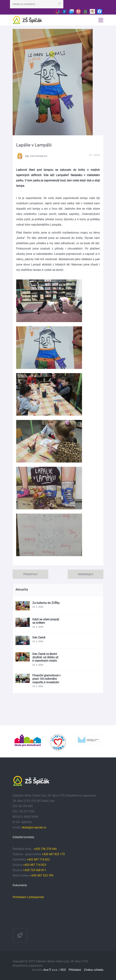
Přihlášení (75, 970)
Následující (86, 574)
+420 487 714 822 (39, 859)
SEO (63, 970)
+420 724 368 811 (35, 870)
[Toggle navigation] (101, 20)
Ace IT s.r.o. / (52, 970)
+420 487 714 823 (35, 865)
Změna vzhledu (94, 970)
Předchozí (30, 574)
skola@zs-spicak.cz (34, 827)
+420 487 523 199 (42, 875)
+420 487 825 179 (53, 854)
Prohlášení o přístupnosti (28, 897)
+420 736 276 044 (45, 849)
